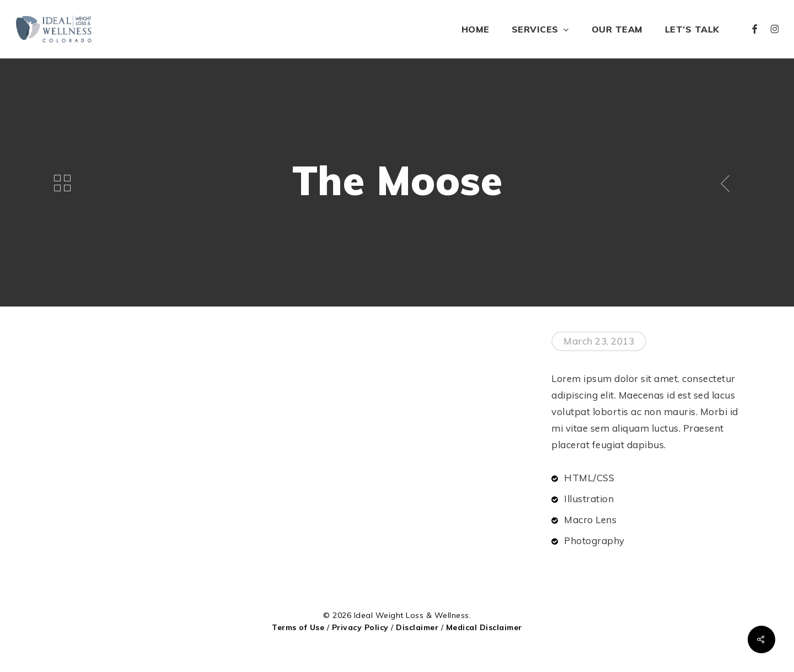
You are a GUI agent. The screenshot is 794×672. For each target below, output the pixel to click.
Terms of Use (298, 627)
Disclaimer (417, 627)
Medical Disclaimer (484, 627)
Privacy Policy (360, 627)
